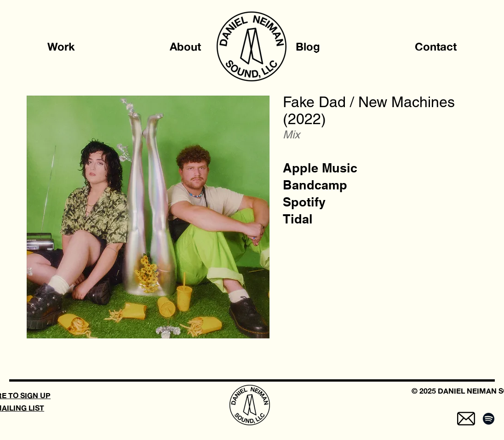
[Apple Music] (320, 168)
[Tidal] (298, 219)
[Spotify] (304, 202)
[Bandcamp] (315, 185)
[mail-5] (466, 419)
